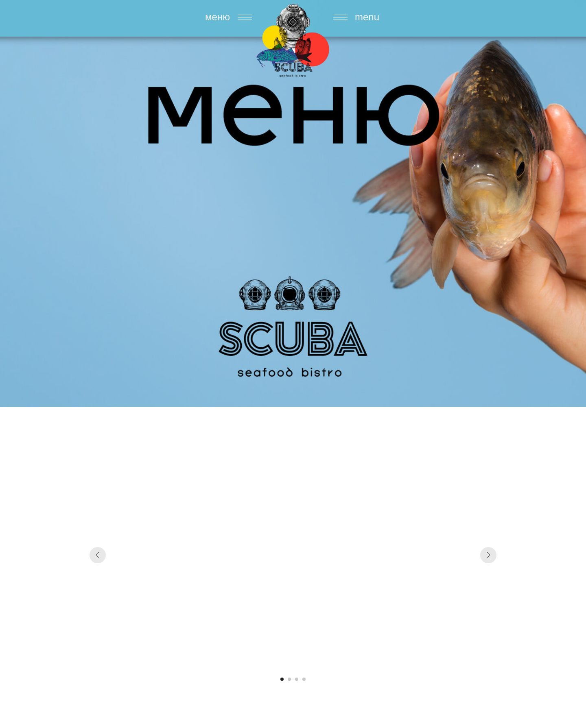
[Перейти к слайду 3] (297, 679)
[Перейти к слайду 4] (304, 679)
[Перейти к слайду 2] (289, 679)
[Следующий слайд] (488, 555)
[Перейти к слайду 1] (282, 679)
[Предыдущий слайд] (98, 555)
